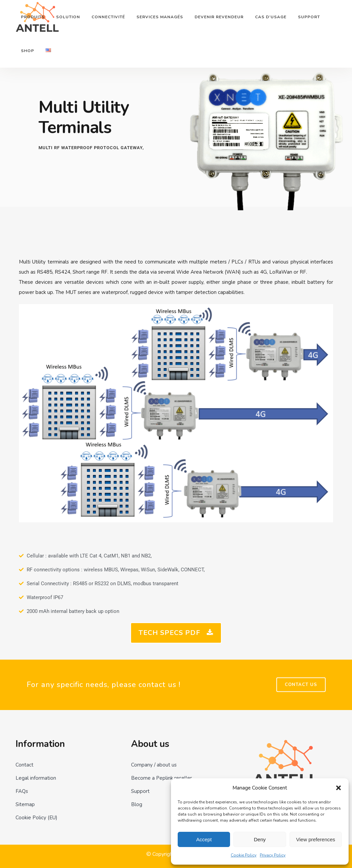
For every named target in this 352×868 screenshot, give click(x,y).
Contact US (301, 685)
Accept (204, 839)
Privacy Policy (273, 855)
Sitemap (25, 804)
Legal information (36, 778)
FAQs (22, 791)
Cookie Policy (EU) (36, 818)
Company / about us (154, 765)
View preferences (316, 839)
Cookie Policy (244, 855)
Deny (260, 839)
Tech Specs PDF (176, 633)
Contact (24, 765)
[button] (338, 788)
